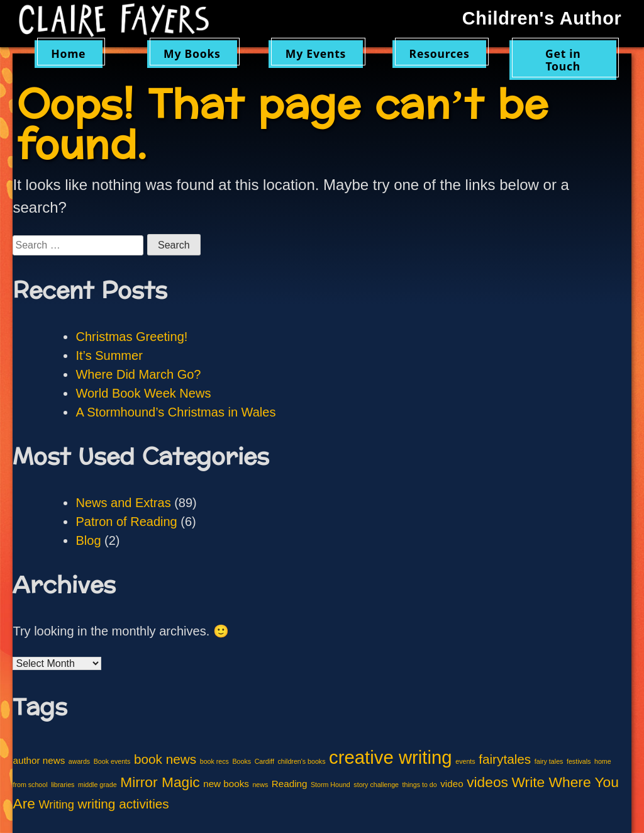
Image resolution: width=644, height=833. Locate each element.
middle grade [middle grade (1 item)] (97, 785)
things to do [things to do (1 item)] (420, 785)
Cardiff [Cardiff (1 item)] (264, 761)
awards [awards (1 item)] (79, 761)
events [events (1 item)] (465, 761)
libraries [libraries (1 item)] (63, 785)
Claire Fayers (121, 20)
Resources (440, 53)
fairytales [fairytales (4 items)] (505, 759)
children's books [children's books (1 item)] (301, 761)
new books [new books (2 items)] (226, 784)
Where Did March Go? (138, 374)
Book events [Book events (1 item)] (112, 761)
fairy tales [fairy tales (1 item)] (549, 761)
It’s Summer (109, 355)
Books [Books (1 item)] (241, 761)
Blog (88, 540)
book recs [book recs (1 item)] (214, 761)
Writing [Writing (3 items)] (56, 804)
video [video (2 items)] (452, 784)
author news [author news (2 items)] (39, 760)
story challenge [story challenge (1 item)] (376, 785)
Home (68, 53)
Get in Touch (563, 59)
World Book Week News (143, 393)
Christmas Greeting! (131, 337)
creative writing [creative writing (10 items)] (391, 757)
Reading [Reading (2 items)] (290, 784)
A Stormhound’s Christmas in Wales (175, 412)
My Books (192, 53)
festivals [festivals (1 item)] (579, 761)
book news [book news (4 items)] (165, 759)
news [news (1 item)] (260, 785)
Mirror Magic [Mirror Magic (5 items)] (160, 782)
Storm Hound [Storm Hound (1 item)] (330, 785)
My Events (316, 53)
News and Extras (123, 503)
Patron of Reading (126, 522)
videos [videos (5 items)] (487, 782)
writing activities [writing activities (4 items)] (123, 804)
